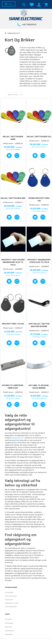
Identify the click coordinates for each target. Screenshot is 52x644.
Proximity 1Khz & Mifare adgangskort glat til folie (13, 262)
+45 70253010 (29, 24)
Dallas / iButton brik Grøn (13, 138)
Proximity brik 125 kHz (13, 324)
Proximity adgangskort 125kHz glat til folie (39, 261)
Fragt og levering (11, 596)
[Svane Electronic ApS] (26, 15)
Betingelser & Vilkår (12, 603)
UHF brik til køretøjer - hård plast (13, 387)
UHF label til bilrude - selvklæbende (39, 387)
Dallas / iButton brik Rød (13, 198)
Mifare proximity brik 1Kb (39, 199)
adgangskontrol (18, 438)
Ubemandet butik (11, 606)
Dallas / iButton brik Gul (39, 136)
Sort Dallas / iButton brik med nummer (39, 325)
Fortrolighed (9, 592)
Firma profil (9, 600)
